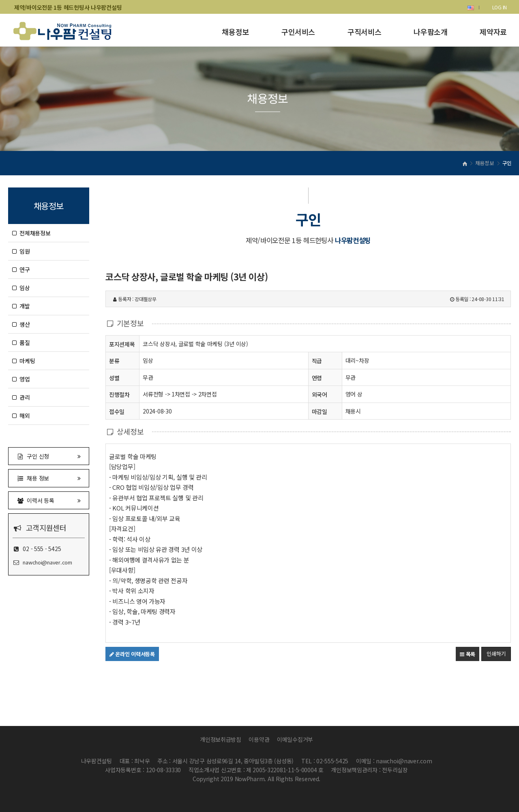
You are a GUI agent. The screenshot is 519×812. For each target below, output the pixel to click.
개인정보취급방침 (221, 739)
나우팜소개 (430, 32)
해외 (21, 416)
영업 (21, 379)
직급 (317, 361)
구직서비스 (364, 32)
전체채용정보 (31, 233)
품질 (21, 342)
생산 (21, 324)
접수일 (117, 411)
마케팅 (24, 361)
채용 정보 (49, 478)
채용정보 (235, 32)
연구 (21, 269)
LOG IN (500, 7)
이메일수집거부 (295, 739)
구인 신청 (49, 456)
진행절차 (119, 394)
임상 (21, 288)
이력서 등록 (49, 500)
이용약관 (259, 739)
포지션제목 (122, 344)
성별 (114, 378)
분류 (114, 361)
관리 (21, 397)
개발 (21, 306)
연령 (317, 378)
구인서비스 (298, 32)
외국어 (320, 394)
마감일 (320, 411)
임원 (21, 251)
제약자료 (493, 32)
